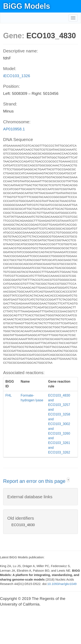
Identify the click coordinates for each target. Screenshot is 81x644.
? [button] (68, 480)
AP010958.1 (14, 129)
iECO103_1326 (17, 76)
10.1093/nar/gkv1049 (62, 584)
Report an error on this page (35, 481)
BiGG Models (27, 6)
